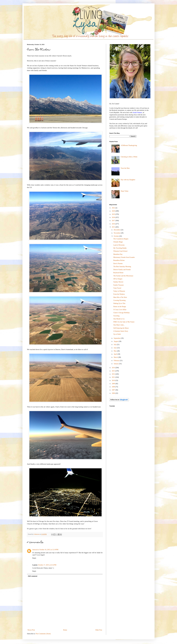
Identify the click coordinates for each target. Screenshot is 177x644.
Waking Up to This (119, 303)
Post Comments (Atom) (43, 634)
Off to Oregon (118, 279)
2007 (114, 390)
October (116, 236)
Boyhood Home (118, 273)
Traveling (116, 316)
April (116, 354)
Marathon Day (118, 254)
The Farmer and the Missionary (123, 276)
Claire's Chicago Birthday (122, 313)
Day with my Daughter (128, 180)
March (116, 357)
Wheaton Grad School (120, 251)
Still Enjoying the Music (121, 328)
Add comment (33, 576)
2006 (114, 393)
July (115, 345)
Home (65, 630)
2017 (114, 221)
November (117, 233)
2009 (114, 384)
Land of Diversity (119, 245)
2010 (114, 380)
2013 (114, 371)
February (117, 361)
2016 (114, 224)
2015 (114, 227)
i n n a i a (36, 550)
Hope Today (125, 191)
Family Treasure (118, 285)
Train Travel (117, 288)
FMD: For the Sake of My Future (124, 322)
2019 (114, 214)
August (116, 341)
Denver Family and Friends (122, 270)
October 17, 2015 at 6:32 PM (47, 565)
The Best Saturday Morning (122, 267)
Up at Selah (117, 334)
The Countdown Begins (121, 239)
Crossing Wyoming (119, 300)
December (117, 230)
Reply (34, 558)
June (115, 348)
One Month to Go (119, 319)
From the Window (119, 294)
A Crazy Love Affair (120, 310)
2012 (114, 374)
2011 (114, 377)
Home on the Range (120, 307)
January (116, 364)
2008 (114, 387)
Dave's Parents (118, 264)
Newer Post (31, 630)
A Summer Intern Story (121, 331)
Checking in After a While (129, 157)
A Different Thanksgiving (129, 145)
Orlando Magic (118, 242)
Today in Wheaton (119, 291)
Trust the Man (125, 168)
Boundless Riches (119, 260)
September (117, 338)
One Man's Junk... (119, 325)
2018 (114, 217)
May (115, 351)
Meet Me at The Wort (120, 297)
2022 (114, 208)
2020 (114, 211)
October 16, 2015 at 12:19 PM (49, 550)
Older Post (99, 630)
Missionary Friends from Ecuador (124, 257)
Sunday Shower (118, 282)
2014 (114, 368)
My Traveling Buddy (120, 248)
